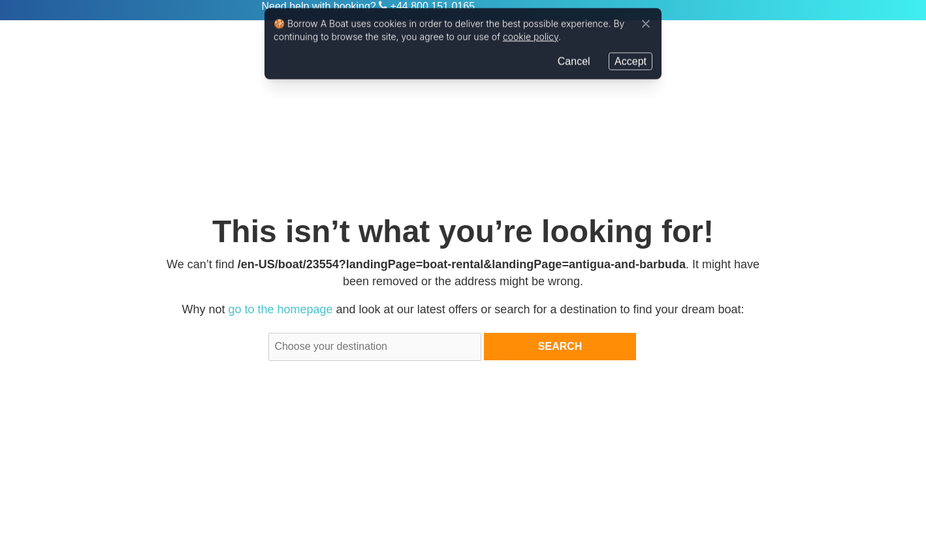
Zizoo (209, 10)
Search (560, 346)
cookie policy (531, 36)
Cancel (574, 60)
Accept (631, 60)
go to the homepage (280, 309)
